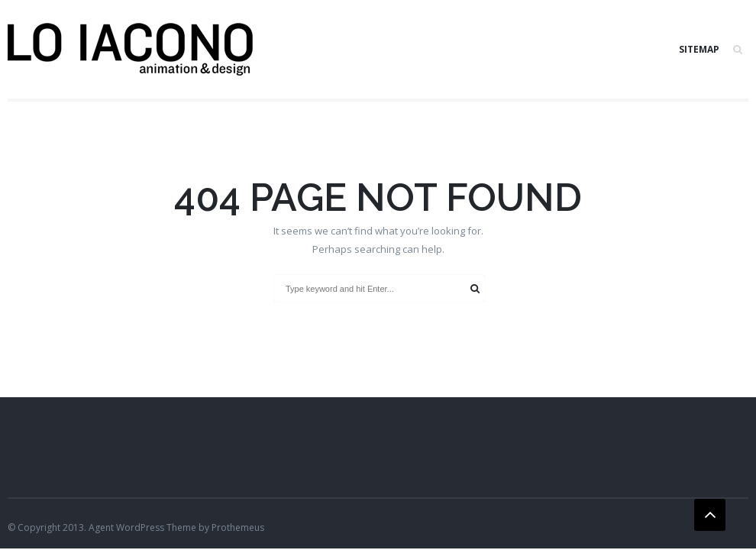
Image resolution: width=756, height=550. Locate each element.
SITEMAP (699, 49)
